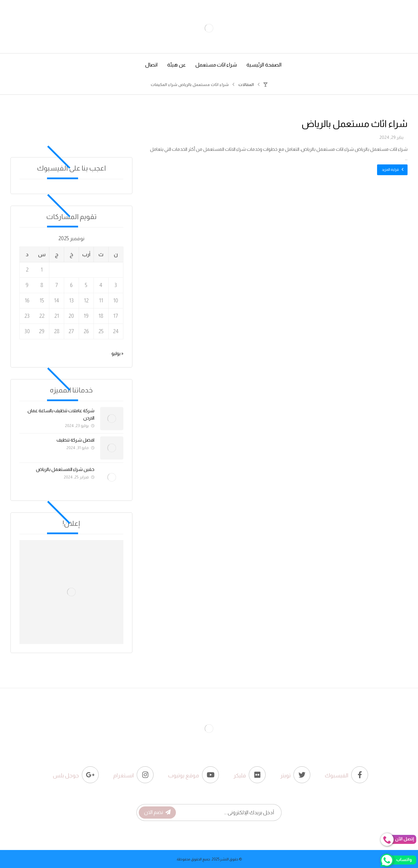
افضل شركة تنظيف (75, 440)
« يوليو (117, 353)
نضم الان (157, 812)
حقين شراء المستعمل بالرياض (65, 469)
